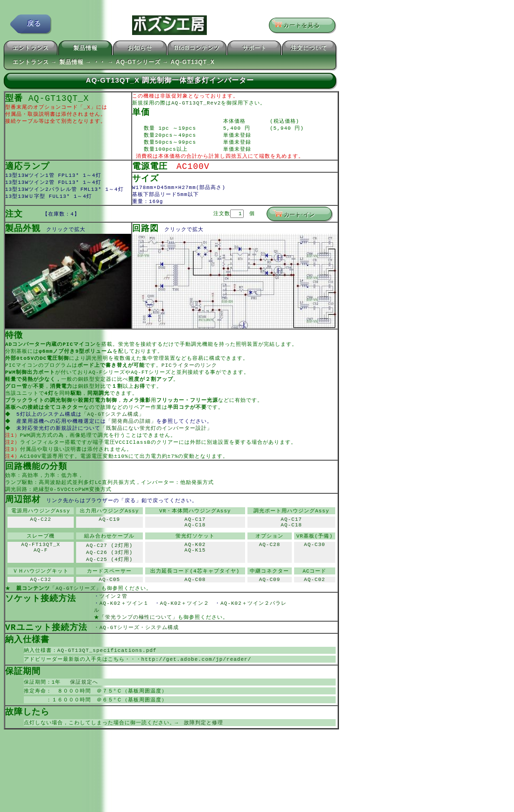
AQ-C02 (315, 605)
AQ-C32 (41, 605)
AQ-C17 (195, 540)
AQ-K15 (195, 575)
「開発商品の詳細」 (132, 435)
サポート (254, 49)
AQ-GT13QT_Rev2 (196, 105)
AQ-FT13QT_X (41, 568)
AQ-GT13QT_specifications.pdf (107, 680)
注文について (309, 49)
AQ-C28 (270, 568)
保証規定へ (81, 713)
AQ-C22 (41, 540)
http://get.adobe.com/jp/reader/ (197, 689)
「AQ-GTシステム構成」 (114, 428)
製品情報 (85, 49)
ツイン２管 (119, 623)
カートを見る (299, 26)
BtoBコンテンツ (197, 49)
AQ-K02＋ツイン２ (188, 630)
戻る (34, 25)
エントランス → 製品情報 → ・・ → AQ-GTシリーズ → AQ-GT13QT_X (114, 63)
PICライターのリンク (189, 375)
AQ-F (41, 575)
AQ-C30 (315, 568)
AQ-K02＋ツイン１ (127, 630)
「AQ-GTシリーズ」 (76, 614)
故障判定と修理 (204, 755)
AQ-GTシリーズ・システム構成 (139, 656)
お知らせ (140, 49)
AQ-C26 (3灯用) (109, 576)
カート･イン (294, 222)
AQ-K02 (195, 568)
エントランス (31, 49)
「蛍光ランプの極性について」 (139, 645)
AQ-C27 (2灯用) (109, 568)
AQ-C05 (110, 605)
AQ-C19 (110, 540)
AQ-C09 (270, 605)
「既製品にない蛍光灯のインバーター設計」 (157, 443)
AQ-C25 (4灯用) (109, 583)
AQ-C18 (195, 547)
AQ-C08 (195, 605)
